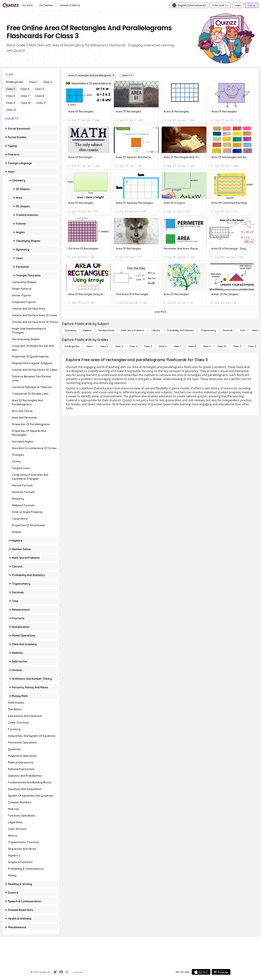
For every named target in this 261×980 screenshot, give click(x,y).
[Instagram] (67, 972)
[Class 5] (148, 346)
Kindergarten (15, 82)
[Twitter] (55, 972)
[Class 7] (177, 346)
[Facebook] (61, 972)
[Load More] (160, 312)
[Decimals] (228, 330)
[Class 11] (237, 346)
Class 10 (26, 103)
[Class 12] (252, 346)
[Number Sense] (106, 330)
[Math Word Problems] (133, 330)
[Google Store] (221, 972)
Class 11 (41, 103)
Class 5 (39, 89)
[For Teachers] (46, 5)
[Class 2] (104, 346)
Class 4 (25, 89)
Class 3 (10, 89)
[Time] (242, 330)
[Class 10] (222, 346)
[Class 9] (207, 346)
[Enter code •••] (220, 5)
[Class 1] (90, 346)
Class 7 (25, 96)
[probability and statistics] (181, 330)
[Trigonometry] (208, 330)
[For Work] (28, 5)
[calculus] (156, 330)
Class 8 (40, 96)
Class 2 (47, 82)
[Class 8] (192, 346)
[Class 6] (163, 346)
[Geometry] (70, 330)
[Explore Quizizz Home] (11, 5)
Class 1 (33, 82)
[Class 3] (127, 75)
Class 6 (11, 96)
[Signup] (252, 5)
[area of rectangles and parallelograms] (91, 75)
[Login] (238, 5)
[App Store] (201, 972)
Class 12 (11, 110)
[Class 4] (133, 346)
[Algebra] (87, 330)
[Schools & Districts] (70, 5)
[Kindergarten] (72, 346)
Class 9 (11, 103)
